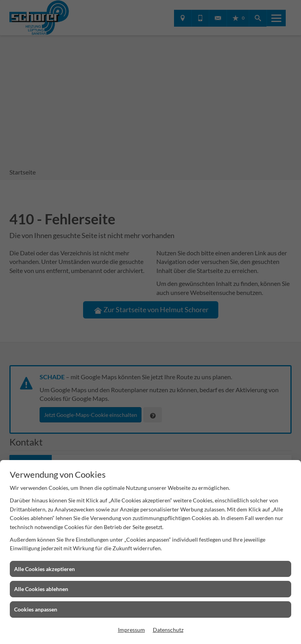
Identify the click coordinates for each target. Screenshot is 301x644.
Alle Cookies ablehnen (41, 589)
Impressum (131, 630)
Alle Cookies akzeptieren (44, 569)
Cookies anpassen (36, 609)
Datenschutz (168, 630)
